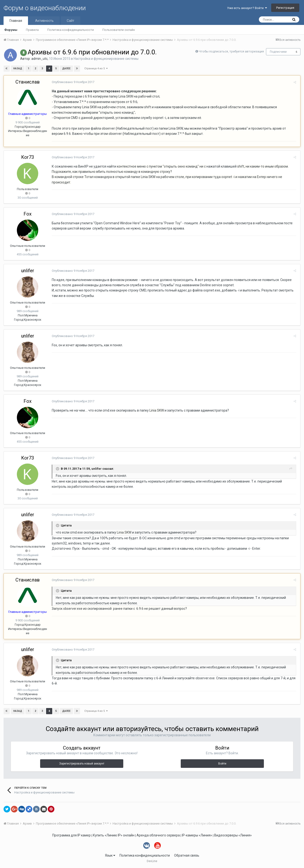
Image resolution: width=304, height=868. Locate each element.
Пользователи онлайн (119, 30)
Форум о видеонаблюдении (45, 8)
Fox (28, 214)
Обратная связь (187, 855)
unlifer (28, 271)
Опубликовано (73, 82)
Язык (110, 855)
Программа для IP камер (71, 835)
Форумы (11, 30)
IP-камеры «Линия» (197, 835)
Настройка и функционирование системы (106, 59)
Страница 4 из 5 (96, 68)
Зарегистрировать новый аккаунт (82, 764)
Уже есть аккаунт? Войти (247, 8)
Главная (16, 21)
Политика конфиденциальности (71, 30)
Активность (44, 21)
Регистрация (285, 8)
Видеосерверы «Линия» (233, 835)
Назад (18, 68)
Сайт (71, 21)
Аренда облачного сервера (158, 835)
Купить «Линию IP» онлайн (114, 835)
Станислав (28, 82)
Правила (32, 30)
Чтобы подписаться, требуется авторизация (231, 51)
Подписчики (278, 52)
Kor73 (28, 157)
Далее (66, 68)
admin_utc (39, 59)
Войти (222, 764)
